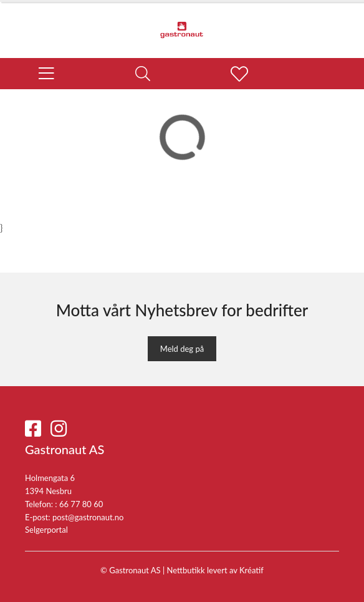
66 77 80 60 (81, 504)
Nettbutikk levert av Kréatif (215, 570)
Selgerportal (46, 530)
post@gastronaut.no (88, 517)
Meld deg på (182, 349)
